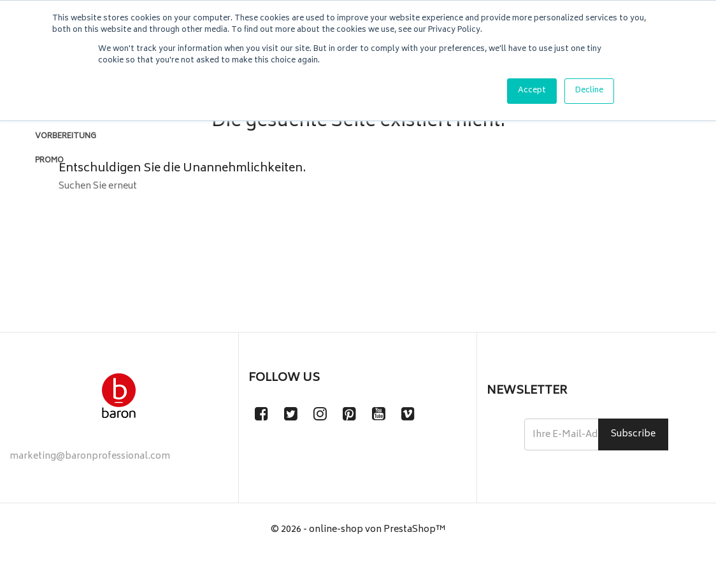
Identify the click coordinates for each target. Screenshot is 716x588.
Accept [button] (532, 91)
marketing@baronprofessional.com (90, 488)
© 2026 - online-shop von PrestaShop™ (358, 562)
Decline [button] (589, 91)
